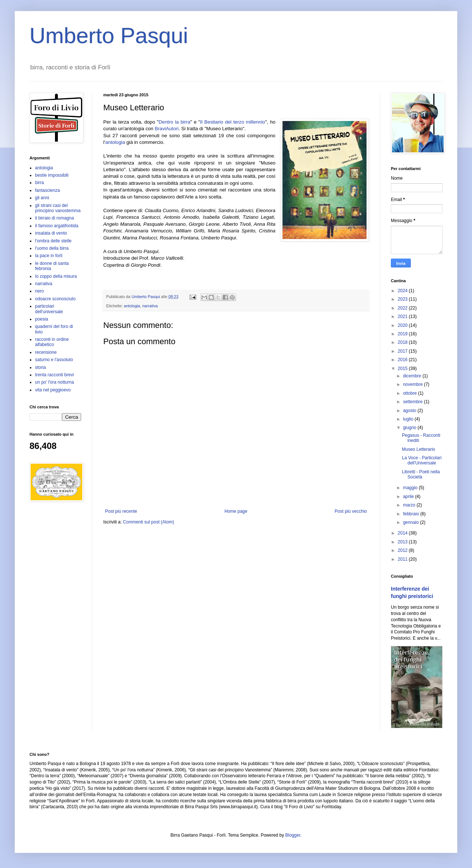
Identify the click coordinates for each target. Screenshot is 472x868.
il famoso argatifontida (57, 226)
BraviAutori (167, 129)
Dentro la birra (174, 122)
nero (39, 291)
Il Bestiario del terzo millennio (233, 122)
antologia (115, 142)
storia (40, 367)
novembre (414, 384)
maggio (411, 488)
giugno (410, 428)
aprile (409, 497)
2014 (403, 533)
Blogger (293, 835)
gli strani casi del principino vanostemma (58, 208)
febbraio (412, 514)
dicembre (413, 376)
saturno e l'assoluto (54, 360)
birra (39, 183)
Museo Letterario (419, 449)
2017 (403, 351)
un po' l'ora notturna (54, 382)
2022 (403, 308)
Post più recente (121, 511)
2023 (403, 299)
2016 (403, 360)
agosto (410, 411)
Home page (236, 511)
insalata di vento (51, 233)
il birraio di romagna (54, 218)
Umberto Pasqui (109, 36)
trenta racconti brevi (54, 375)
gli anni (42, 198)
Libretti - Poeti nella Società (421, 474)
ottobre (411, 393)
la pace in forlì (49, 256)
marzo (410, 505)
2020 (403, 325)
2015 (403, 369)
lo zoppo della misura (56, 276)
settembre (414, 402)
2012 (403, 550)
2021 (403, 317)
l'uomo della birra (52, 248)
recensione (46, 352)
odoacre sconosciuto (55, 299)
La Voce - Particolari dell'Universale (422, 460)
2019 (403, 334)
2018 (403, 342)
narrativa (150, 306)
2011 (403, 559)
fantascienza (47, 190)
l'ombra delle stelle (53, 241)
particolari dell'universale (49, 309)
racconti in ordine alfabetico (52, 342)
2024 (403, 291)
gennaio (412, 522)
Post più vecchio (351, 511)
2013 (403, 542)
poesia (41, 319)
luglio (409, 419)
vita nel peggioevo (53, 390)
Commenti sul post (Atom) (148, 522)
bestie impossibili (52, 175)
